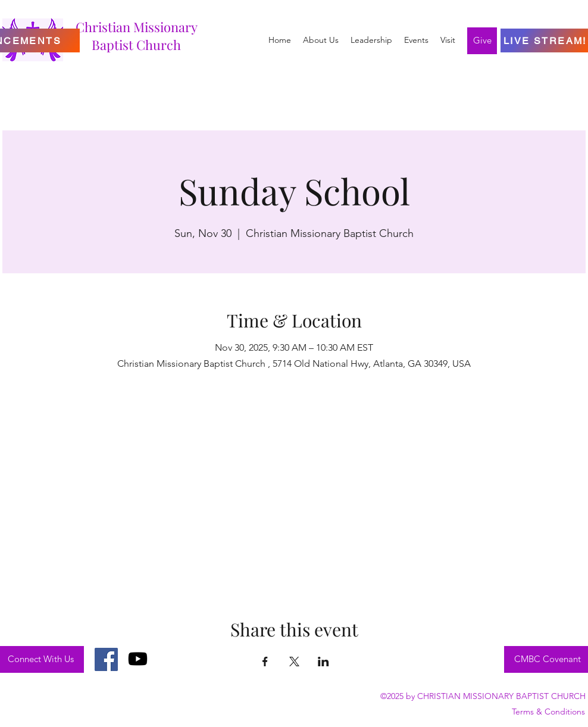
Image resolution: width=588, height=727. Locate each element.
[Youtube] (138, 659)
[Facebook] (106, 659)
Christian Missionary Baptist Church (137, 36)
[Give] (482, 41)
